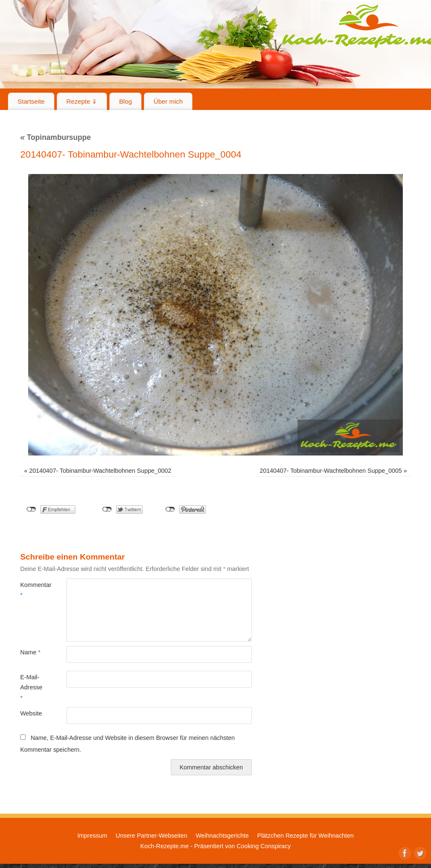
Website (31, 713)
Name (30, 652)
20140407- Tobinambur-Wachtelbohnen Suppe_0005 (331, 471)
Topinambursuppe (56, 137)
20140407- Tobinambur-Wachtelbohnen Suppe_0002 (100, 471)
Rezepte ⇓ (82, 101)
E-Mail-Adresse (31, 687)
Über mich (168, 101)
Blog (125, 101)
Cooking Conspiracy (264, 846)
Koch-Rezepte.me (164, 846)
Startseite (31, 101)
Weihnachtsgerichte (222, 836)
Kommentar (32, 590)
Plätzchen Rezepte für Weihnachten (305, 836)
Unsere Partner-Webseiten (152, 836)
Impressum (92, 836)
